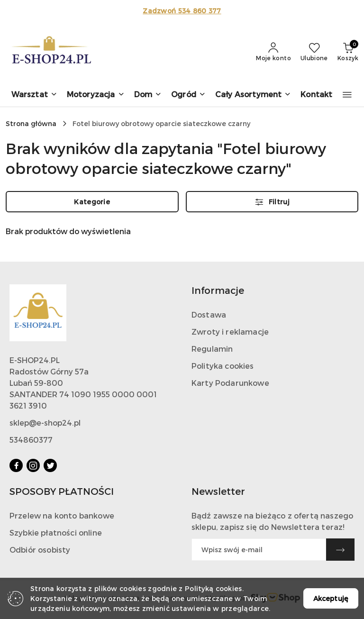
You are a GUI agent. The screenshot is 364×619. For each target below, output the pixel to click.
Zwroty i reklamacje (230, 332)
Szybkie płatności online (56, 533)
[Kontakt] (316, 95)
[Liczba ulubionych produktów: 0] (314, 52)
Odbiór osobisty (40, 550)
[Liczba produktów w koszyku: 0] (348, 52)
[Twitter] (50, 465)
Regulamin (212, 349)
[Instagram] (33, 465)
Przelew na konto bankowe (62, 515)
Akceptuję (331, 598)
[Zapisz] (340, 550)
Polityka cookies (223, 366)
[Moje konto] (273, 52)
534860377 (31, 440)
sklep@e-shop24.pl (45, 423)
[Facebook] (16, 465)
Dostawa (209, 314)
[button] (34, 95)
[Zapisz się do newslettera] (259, 550)
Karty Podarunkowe (230, 383)
